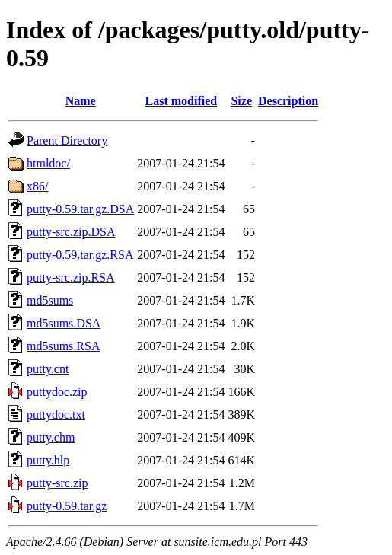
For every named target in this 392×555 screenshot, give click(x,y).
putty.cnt (48, 369)
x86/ (37, 186)
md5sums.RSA (63, 346)
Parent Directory (67, 140)
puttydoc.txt (56, 415)
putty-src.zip (57, 483)
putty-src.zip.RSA (71, 277)
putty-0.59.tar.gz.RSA (80, 255)
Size (241, 101)
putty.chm (51, 437)
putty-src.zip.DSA (71, 232)
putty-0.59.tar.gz (67, 506)
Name (81, 101)
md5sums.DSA (64, 323)
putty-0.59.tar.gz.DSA (80, 209)
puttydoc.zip (57, 392)
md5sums (50, 300)
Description (288, 101)
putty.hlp (48, 460)
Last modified (182, 101)
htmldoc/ (48, 163)
